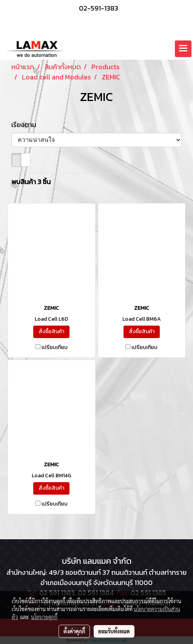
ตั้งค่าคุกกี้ (74, 631)
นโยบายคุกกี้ (44, 617)
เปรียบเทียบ (55, 348)
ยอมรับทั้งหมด (114, 631)
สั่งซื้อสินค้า (51, 331)
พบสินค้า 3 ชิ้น (31, 182)
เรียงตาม (26, 125)
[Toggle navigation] (183, 49)
